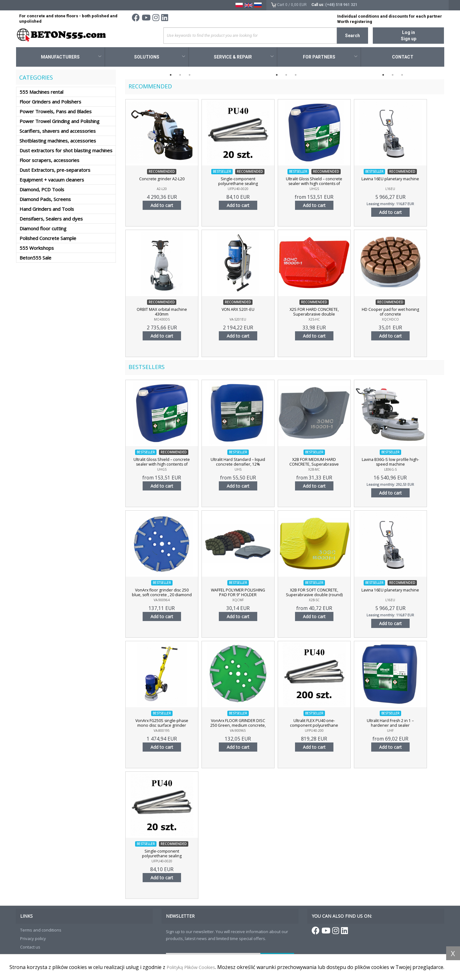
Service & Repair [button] (244, 58)
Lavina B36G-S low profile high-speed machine (405, 463)
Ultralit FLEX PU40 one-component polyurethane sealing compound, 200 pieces (325, 727)
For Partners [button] (330, 58)
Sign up (409, 39)
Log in (409, 32)
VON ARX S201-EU (244, 311)
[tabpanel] (179, 71)
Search (352, 36)
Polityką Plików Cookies (194, 960)
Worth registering (355, 22)
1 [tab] (171, 76)
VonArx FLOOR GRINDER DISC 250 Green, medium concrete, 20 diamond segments (244, 727)
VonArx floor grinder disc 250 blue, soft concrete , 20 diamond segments (164, 596)
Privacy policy (33, 939)
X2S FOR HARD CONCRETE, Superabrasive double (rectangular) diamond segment (325, 316)
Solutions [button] (160, 58)
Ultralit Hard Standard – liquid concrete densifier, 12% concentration (244, 466)
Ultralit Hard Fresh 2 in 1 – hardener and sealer (405, 724)
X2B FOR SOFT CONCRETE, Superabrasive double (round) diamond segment (325, 596)
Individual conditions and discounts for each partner (390, 16)
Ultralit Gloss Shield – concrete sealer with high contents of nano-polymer (325, 185)
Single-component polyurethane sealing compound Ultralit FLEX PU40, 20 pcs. (244, 185)
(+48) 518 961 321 (341, 5)
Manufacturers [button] (71, 58)
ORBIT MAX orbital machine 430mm (164, 313)
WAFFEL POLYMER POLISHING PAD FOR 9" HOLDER (244, 594)
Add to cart (164, 206)
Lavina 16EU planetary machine (405, 180)
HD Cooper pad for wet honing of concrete (405, 313)
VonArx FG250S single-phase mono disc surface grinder (164, 724)
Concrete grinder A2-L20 (164, 180)
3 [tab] (190, 76)
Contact (403, 58)
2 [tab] (180, 76)
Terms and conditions (41, 931)
